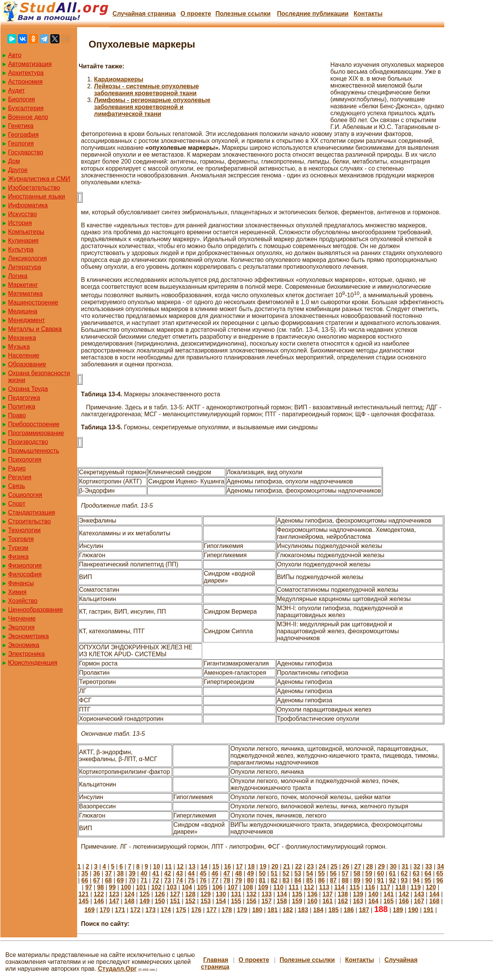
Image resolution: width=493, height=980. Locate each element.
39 (132, 873)
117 (385, 887)
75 (191, 880)
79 (239, 880)
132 (251, 894)
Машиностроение (33, 302)
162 (343, 901)
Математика (25, 294)
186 (349, 910)
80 (251, 880)
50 (262, 873)
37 (109, 873)
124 (129, 894)
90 (369, 880)
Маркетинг (23, 285)
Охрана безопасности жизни (39, 377)
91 (381, 880)
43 (180, 873)
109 (263, 887)
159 (297, 901)
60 (381, 873)
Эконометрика (28, 636)
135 (297, 894)
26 (346, 867)
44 (191, 873)
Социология (25, 495)
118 (400, 887)
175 (181, 910)
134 (282, 894)
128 (190, 894)
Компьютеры (26, 232)
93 (404, 880)
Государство (26, 152)
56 (333, 873)
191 (428, 910)
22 (298, 867)
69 (120, 880)
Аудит (16, 90)
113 (324, 887)
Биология (21, 99)
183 (303, 910)
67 (97, 880)
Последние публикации (313, 14)
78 (227, 880)
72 (156, 880)
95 (428, 880)
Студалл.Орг (117, 969)
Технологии (24, 530)
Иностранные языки (36, 196)
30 (393, 867)
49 (251, 873)
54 (310, 873)
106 (217, 887)
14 (204, 867)
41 (156, 873)
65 (440, 873)
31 (405, 867)
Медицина (23, 311)
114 (339, 887)
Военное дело (28, 117)
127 (175, 894)
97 (89, 887)
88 (345, 880)
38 (120, 873)
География (23, 135)
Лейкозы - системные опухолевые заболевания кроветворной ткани (146, 90)
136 (312, 894)
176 (196, 910)
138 (343, 894)
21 (287, 867)
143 (419, 894)
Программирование (36, 433)
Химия (17, 592)
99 (112, 887)
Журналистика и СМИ (39, 179)
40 (144, 873)
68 (109, 880)
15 (216, 867)
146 (99, 901)
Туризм (18, 548)
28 (369, 867)
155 (236, 901)
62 (404, 873)
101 (141, 887)
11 (168, 867)
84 (298, 880)
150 (160, 901)
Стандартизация (31, 512)
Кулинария (23, 241)
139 (358, 894)
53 (298, 873)
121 (83, 894)
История (20, 223)
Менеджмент (26, 320)
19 (263, 867)
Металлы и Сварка (35, 329)
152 (190, 901)
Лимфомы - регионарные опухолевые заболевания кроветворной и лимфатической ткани (152, 107)
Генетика (21, 126)
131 (236, 894)
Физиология (25, 565)
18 (251, 867)
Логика (18, 276)
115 (355, 887)
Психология (25, 459)
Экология (21, 627)
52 (286, 873)
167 (419, 901)
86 (322, 880)
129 (205, 894)
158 (282, 901)
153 (205, 901)
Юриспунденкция (33, 663)
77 (215, 880)
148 (129, 901)
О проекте (196, 14)
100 (126, 887)
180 (257, 910)
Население (24, 355)
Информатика (28, 205)
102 (156, 887)
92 (392, 880)
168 (434, 901)
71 (144, 880)
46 (215, 873)
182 (288, 910)
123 (114, 894)
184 (318, 910)
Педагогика (24, 398)
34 (440, 867)
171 (120, 910)
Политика (22, 406)
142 (404, 894)
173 (151, 910)
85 (310, 880)
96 (440, 880)
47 (227, 873)
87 (333, 880)
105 (202, 887)
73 (168, 880)
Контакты (368, 14)
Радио (17, 468)
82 (274, 880)
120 (431, 887)
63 (416, 873)
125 (144, 894)
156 (251, 901)
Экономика (24, 645)
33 (429, 867)
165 (388, 901)
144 (434, 894)
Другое (18, 170)
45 (203, 873)
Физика (18, 557)
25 (334, 867)
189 (398, 910)
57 (345, 873)
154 (221, 901)
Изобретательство (34, 188)
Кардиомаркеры (119, 79)
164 (373, 901)
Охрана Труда (28, 389)
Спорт (17, 504)
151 (175, 901)
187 (364, 910)
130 (221, 894)
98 (101, 887)
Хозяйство (23, 601)
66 (85, 880)
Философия (25, 574)
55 (322, 873)
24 (322, 867)
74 (180, 880)
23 (310, 867)
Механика (22, 338)
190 (413, 910)
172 (135, 910)
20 (275, 867)
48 (239, 873)
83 (286, 880)
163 (358, 901)
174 (166, 910)
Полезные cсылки (243, 14)
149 (144, 901)
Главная (216, 960)
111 (294, 887)
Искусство (22, 214)
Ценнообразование (35, 610)
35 (85, 873)
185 (334, 910)
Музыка (19, 347)
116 (370, 887)
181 (273, 910)
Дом (14, 161)
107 (233, 887)
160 (312, 901)
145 (83, 901)
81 (262, 880)
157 (266, 901)
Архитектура (26, 73)
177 (212, 910)
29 (381, 867)
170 (105, 910)
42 (168, 873)
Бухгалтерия (26, 108)
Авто (15, 55)
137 (327, 894)
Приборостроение (34, 424)
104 (187, 887)
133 (266, 894)
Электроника (26, 654)
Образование (27, 364)
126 (160, 894)
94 (416, 880)
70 (132, 880)
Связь (16, 486)
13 (192, 867)
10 (157, 867)
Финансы (21, 583)
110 (278, 887)
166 (404, 901)
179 (242, 910)
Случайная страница (144, 14)
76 (203, 880)
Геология (21, 143)
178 (227, 910)
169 (90, 910)
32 (417, 867)
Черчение (22, 618)
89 (357, 880)
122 (99, 894)
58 (357, 873)
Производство (28, 442)
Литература (25, 267)
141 (388, 894)
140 (373, 894)
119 (416, 887)
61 (392, 873)
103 (172, 887)
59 (369, 873)
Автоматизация (30, 64)
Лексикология (27, 258)
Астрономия (25, 82)
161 (327, 901)
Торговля (21, 539)
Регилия (20, 477)
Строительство (29, 521)
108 (248, 887)
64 (428, 873)
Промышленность (34, 451)
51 (274, 873)
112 (309, 887)
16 (228, 867)
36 (97, 873)
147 (114, 901)
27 (358, 867)
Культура (21, 249)
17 (239, 867)
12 (180, 867)
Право (17, 415)
